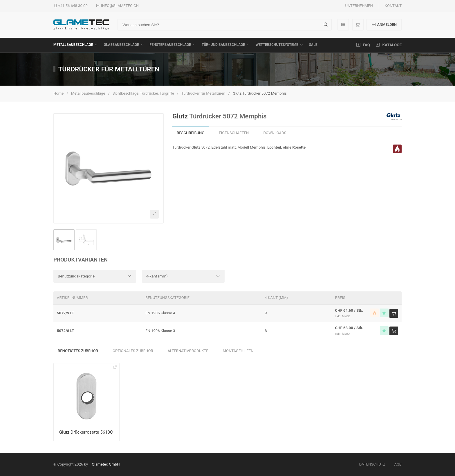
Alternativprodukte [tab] (188, 351)
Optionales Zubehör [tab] (133, 351)
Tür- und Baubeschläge (226, 45)
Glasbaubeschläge (124, 45)
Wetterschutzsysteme (279, 45)
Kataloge (389, 45)
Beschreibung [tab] (191, 133)
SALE (313, 45)
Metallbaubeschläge (76, 45)
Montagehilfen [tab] (238, 351)
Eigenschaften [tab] (234, 133)
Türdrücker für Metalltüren (203, 93)
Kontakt (393, 6)
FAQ (363, 45)
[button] (109, 168)
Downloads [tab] (275, 133)
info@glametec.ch (118, 6)
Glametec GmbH (106, 464)
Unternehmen (359, 6)
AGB (398, 464)
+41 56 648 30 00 (71, 6)
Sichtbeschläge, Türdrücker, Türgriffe (143, 93)
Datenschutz (372, 464)
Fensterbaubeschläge (173, 45)
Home (58, 93)
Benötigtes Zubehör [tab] (78, 351)
